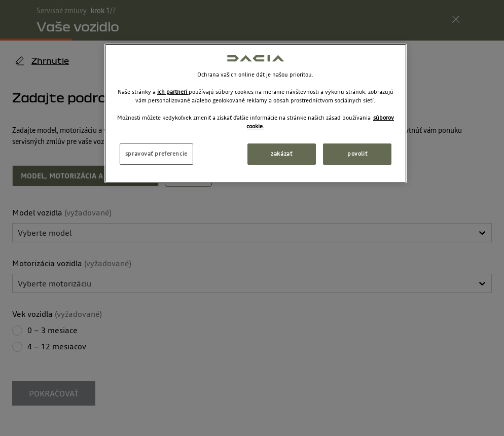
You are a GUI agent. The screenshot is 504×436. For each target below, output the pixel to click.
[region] (256, 113)
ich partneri (173, 92)
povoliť (357, 154)
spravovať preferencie (156, 154)
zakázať (281, 154)
